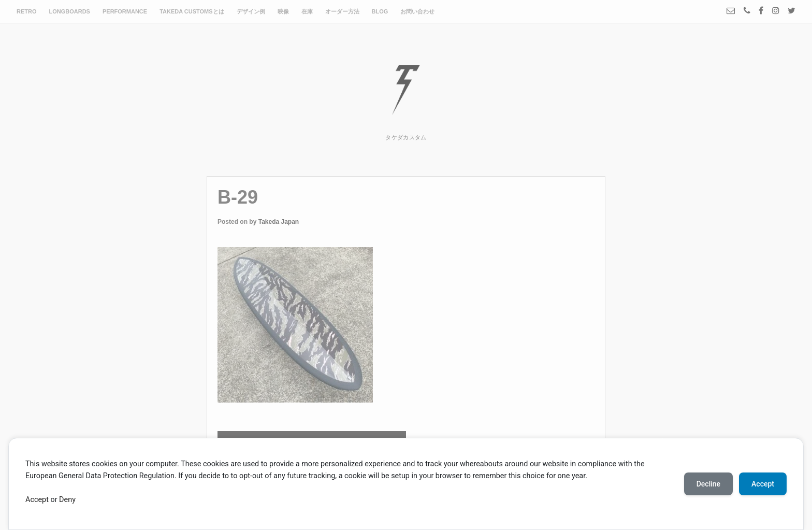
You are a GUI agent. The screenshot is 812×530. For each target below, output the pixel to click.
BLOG (380, 11)
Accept (37, 500)
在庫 (307, 11)
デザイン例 (251, 11)
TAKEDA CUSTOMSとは (192, 11)
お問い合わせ (417, 11)
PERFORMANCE (125, 11)
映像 (283, 11)
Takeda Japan (279, 222)
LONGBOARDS (70, 11)
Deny (67, 500)
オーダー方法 (342, 11)
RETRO (27, 11)
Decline (708, 484)
